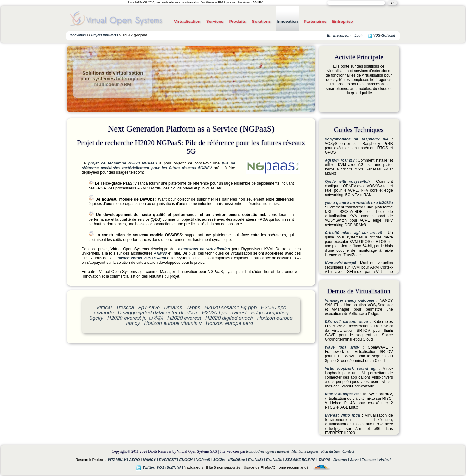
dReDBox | (238, 459)
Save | (356, 459)
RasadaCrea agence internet (268, 451)
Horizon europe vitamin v (173, 323)
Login (359, 35)
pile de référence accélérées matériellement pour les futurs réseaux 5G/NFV (158, 166)
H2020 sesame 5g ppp (230, 307)
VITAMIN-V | (118, 459)
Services (215, 21)
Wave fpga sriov (342, 347)
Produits (237, 21)
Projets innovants (105, 35)
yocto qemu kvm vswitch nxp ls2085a (359, 203)
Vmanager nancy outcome (350, 300)
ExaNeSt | (257, 459)
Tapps (193, 307)
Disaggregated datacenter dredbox (158, 312)
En (329, 35)
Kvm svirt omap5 (341, 263)
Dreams (173, 307)
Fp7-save (149, 307)
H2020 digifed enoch (229, 318)
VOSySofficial (381, 36)
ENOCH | (188, 459)
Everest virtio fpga (342, 415)
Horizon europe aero (229, 323)
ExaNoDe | (276, 459)
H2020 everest (184, 318)
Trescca (125, 307)
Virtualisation (187, 21)
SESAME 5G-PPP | (302, 459)
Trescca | (370, 459)
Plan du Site (330, 451)
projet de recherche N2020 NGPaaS (123, 163)
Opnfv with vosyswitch (347, 182)
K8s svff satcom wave (346, 322)
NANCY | (151, 459)
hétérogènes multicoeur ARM (119, 81)
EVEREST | (169, 459)
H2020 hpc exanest (224, 312)
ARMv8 (160, 253)
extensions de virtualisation (204, 249)
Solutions (261, 21)
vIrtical (385, 459)
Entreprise (342, 21)
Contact (348, 451)
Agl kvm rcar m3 (340, 160)
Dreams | (342, 459)
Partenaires (315, 21)
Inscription (342, 35)
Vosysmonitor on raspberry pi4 (357, 139)
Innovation (287, 21)
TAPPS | (326, 459)
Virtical (104, 307)
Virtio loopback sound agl (351, 368)
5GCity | (221, 459)
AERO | (136, 459)
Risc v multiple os (342, 394)
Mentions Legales (305, 451)
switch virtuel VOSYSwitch (142, 258)
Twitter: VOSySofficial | (160, 467)
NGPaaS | (204, 459)
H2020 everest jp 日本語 (135, 318)
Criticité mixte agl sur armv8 (353, 233)
